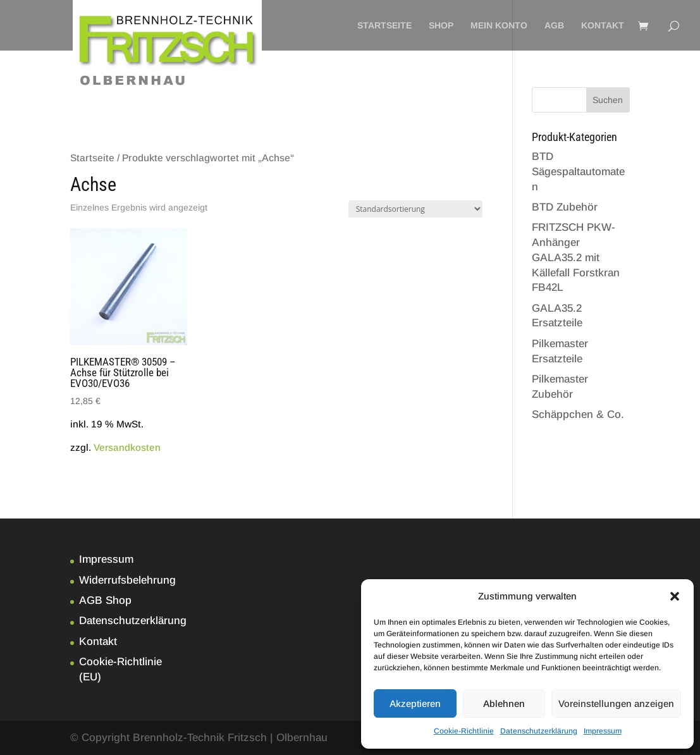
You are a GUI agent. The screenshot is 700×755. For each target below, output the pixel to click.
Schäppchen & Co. (578, 414)
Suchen (608, 100)
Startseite (384, 26)
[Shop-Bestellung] (415, 209)
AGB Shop (105, 600)
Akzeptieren (415, 703)
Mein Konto (499, 26)
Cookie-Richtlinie (464, 731)
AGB (554, 26)
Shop (441, 26)
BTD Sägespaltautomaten (578, 172)
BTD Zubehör (565, 207)
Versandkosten (127, 447)
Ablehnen (504, 703)
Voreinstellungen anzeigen (616, 703)
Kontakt (603, 26)
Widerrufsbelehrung (127, 580)
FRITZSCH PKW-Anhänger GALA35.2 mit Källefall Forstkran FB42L (576, 257)
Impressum (603, 731)
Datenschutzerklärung (539, 731)
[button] (675, 596)
